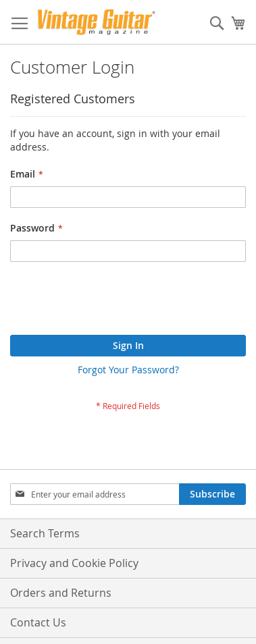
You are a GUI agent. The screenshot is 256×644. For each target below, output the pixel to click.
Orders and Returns (61, 593)
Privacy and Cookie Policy (74, 563)
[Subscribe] (212, 494)
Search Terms (45, 533)
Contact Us (38, 622)
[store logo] (96, 22)
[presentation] (113, 302)
